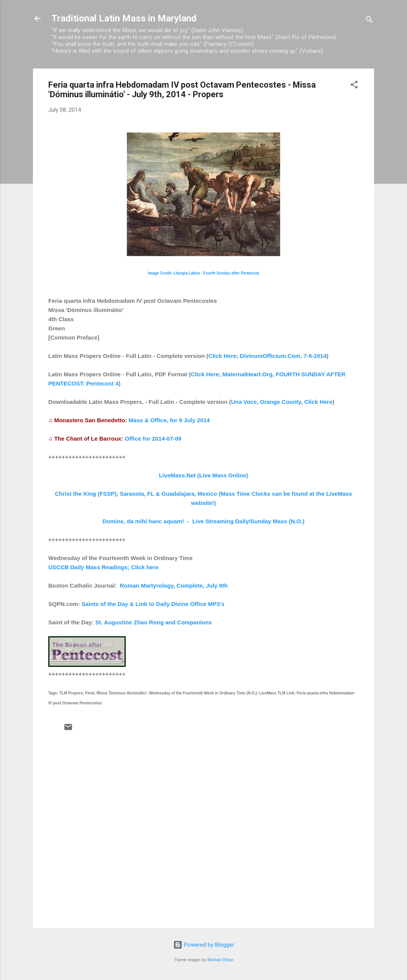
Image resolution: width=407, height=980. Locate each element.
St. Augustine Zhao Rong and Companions (154, 622)
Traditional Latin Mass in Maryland (124, 18)
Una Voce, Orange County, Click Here (282, 402)
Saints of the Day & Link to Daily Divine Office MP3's (153, 604)
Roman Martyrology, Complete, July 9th (174, 586)
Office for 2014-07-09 (153, 439)
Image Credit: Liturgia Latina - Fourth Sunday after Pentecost (203, 273)
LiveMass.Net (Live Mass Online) (204, 475)
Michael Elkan (220, 960)
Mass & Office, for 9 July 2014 (169, 420)
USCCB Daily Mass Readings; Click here (103, 567)
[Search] (369, 21)
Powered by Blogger (204, 945)
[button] (354, 86)
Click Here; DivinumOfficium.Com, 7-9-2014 (268, 356)
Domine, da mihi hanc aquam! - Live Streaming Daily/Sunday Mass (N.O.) (204, 521)
